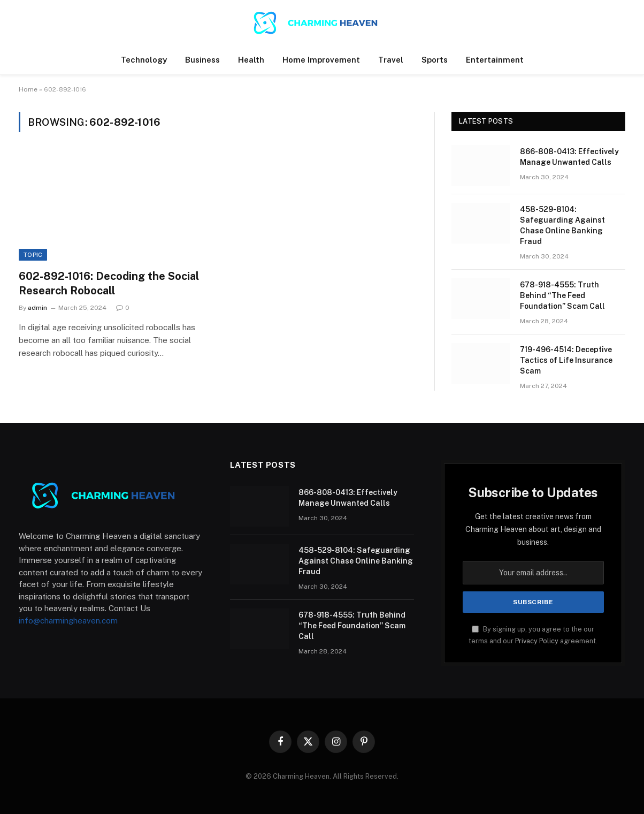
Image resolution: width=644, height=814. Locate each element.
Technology (144, 60)
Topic (33, 255)
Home (28, 89)
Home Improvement (321, 60)
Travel (391, 60)
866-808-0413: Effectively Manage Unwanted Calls (569, 157)
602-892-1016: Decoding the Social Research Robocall (109, 283)
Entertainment (495, 60)
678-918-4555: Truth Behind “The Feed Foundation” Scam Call (562, 295)
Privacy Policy (537, 641)
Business (202, 60)
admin (37, 308)
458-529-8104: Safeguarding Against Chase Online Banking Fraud (562, 225)
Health (251, 60)
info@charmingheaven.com (68, 621)
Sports (435, 60)
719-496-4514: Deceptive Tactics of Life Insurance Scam (566, 360)
